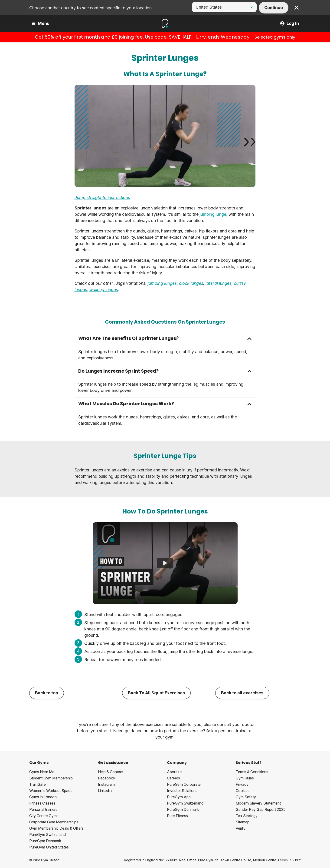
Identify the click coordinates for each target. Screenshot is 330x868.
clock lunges (191, 283)
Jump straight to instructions (102, 197)
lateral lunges (219, 283)
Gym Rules (245, 778)
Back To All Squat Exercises (156, 693)
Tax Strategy (247, 816)
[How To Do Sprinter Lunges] (165, 563)
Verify (241, 828)
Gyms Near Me (42, 772)
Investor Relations (182, 791)
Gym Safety (246, 797)
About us (175, 772)
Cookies (243, 791)
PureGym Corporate (184, 784)
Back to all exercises (242, 693)
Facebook (107, 778)
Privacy (242, 784)
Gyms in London (43, 797)
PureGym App (179, 797)
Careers (173, 778)
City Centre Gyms (44, 816)
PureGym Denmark (45, 841)
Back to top (47, 693)
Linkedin (105, 791)
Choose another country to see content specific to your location (90, 8)
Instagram (106, 784)
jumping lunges (162, 283)
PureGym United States (49, 847)
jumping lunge (213, 214)
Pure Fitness (177, 816)
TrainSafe (38, 784)
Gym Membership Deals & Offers (56, 828)
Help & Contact (111, 772)
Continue (274, 8)
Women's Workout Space (51, 791)
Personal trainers (43, 809)
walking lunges (104, 290)
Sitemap (243, 822)
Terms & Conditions (252, 772)
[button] (165, 338)
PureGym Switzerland (47, 835)
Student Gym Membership (51, 778)
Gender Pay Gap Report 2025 (261, 809)
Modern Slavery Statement (258, 803)
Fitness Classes (42, 803)
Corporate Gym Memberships (54, 822)
